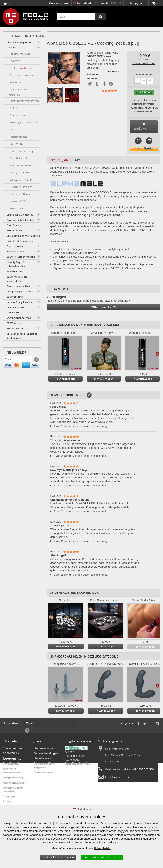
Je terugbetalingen (46, 753)
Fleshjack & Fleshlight (20, 187)
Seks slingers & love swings (23, 122)
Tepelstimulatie (15, 246)
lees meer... (114, 72)
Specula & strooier (19, 158)
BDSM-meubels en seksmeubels (17, 279)
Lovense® (15, 61)
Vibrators (14, 129)
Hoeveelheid (144, 74)
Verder (77, 95)
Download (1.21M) (104, 307)
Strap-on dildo (17, 115)
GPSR (79, 160)
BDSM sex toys (15, 297)
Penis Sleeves (14, 225)
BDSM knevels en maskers (21, 257)
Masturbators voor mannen (24, 101)
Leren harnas (14, 313)
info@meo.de (122, 777)
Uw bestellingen (44, 748)
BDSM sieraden (15, 323)
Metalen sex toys (18, 137)
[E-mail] (18, 360)
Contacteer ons (59, 3)
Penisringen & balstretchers (22, 220)
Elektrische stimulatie (18, 286)
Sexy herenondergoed (19, 318)
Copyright (9, 796)
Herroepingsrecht (14, 782)
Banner (7, 758)
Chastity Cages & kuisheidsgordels (16, 264)
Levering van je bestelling (13, 789)
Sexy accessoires (15, 328)
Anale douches (15, 271)
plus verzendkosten (144, 63)
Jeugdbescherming (77, 763)
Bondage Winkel (15, 251)
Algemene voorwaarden (11, 770)
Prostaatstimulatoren (20, 68)
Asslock (13, 108)
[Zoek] (100, 17)
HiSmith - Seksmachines (20, 241)
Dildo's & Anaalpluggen (19, 42)
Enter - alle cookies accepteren (102, 857)
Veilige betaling (13, 777)
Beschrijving (60, 160)
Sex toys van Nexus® (20, 194)
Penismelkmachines (20, 54)
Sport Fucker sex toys (20, 165)
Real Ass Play (16, 144)
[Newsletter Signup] (36, 361)
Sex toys (11, 48)
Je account (41, 741)
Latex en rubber (15, 307)
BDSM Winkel (11, 753)
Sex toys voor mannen (21, 75)
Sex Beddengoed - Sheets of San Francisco (22, 336)
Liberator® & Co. (18, 201)
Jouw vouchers (44, 772)
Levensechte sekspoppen (23, 151)
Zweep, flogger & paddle (20, 291)
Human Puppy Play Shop (20, 302)
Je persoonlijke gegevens (44, 765)
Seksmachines (17, 208)
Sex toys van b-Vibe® (20, 172)
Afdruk (7, 801)
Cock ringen (57, 297)
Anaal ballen (16, 82)
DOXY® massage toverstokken (17, 92)
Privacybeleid (102, 848)
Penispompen (14, 230)
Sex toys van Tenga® (20, 180)
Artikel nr (93, 74)
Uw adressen (42, 758)
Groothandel (11, 763)
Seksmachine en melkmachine (23, 236)
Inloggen (136, 3)
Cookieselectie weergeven (58, 857)
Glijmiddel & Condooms (20, 215)
